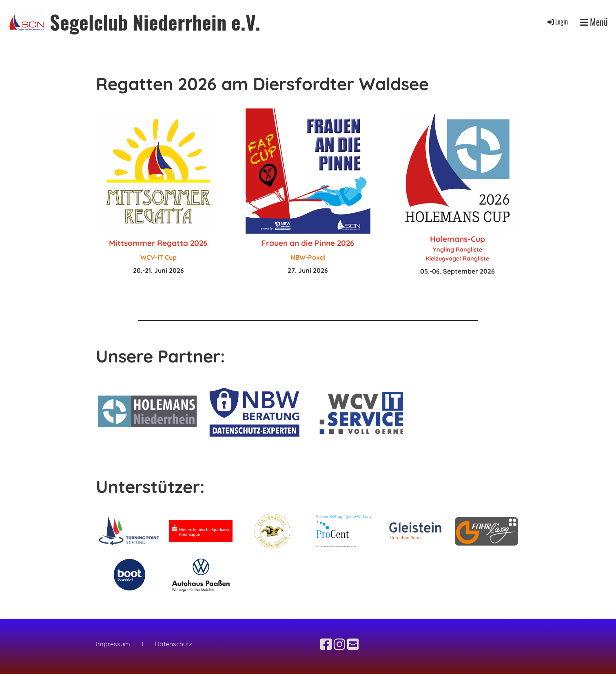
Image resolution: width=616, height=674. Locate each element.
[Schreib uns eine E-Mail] (353, 644)
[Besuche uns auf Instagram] (339, 644)
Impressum (113, 644)
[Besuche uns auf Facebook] (326, 644)
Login (557, 22)
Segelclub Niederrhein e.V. (155, 22)
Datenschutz (173, 644)
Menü (594, 22)
